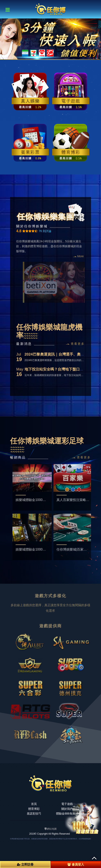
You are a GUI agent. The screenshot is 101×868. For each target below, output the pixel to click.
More (79, 256)
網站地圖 (52, 829)
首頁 (34, 804)
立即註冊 (25, 864)
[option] (50, 39)
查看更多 (75, 344)
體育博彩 (34, 809)
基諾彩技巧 (34, 814)
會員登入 (76, 864)
